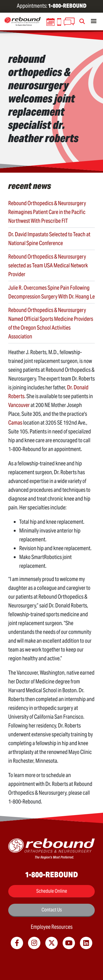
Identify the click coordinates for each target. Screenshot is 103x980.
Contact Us (52, 910)
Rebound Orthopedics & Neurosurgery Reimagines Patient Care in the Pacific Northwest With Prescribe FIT (47, 212)
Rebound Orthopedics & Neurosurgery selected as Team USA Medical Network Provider (48, 265)
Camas (15, 423)
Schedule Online (52, 891)
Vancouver (19, 405)
